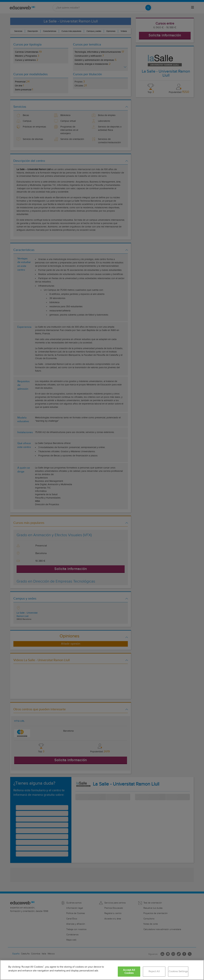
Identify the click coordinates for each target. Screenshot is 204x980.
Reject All (154, 971)
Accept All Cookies (129, 972)
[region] (102, 970)
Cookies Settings (178, 971)
